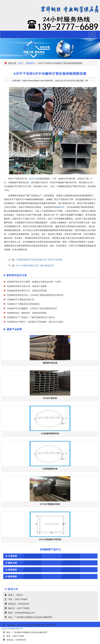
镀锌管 (61, 207)
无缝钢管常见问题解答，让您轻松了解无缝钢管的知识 (32, 308)
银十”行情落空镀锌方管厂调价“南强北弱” (35, 266)
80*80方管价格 (50, 398)
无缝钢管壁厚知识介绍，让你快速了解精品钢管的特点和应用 (35, 295)
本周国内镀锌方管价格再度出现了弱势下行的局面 (39, 260)
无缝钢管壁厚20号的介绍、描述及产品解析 (27, 286)
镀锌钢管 (13, 576)
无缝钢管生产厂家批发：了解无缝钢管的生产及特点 (31, 317)
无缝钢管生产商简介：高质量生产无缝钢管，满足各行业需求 (35, 322)
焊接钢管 (13, 570)
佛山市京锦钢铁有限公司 (12, 629)
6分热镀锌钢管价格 (50, 433)
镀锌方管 (33, 179)
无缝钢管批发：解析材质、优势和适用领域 (27, 313)
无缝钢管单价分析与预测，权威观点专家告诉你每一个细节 (34, 282)
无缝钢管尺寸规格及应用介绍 (20, 300)
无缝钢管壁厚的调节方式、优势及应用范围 (27, 291)
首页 (20, 63)
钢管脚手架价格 (50, 363)
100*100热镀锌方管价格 (50, 539)
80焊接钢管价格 (50, 469)
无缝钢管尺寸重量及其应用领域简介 (24, 304)
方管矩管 (13, 556)
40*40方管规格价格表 (50, 504)
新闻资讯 (30, 63)
